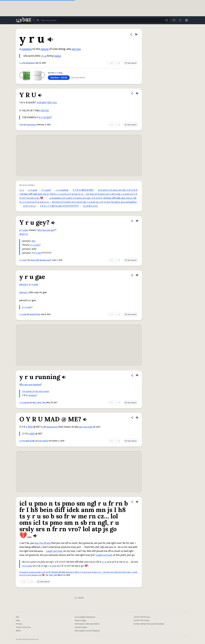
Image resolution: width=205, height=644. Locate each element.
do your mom (42, 391)
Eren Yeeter (43, 441)
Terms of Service (23, 627)
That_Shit (53, 575)
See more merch (78, 78)
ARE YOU (52, 103)
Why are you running (30, 385)
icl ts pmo (27, 566)
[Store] (174, 20)
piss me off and (43, 543)
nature (44, 49)
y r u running (62, 190)
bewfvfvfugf (35, 314)
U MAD (29, 427)
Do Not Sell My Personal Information (149, 624)
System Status (81, 627)
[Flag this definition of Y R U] (137, 93)
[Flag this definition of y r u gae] (137, 275)
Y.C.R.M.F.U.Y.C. (91, 206)
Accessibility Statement (85, 617)
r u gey (25, 230)
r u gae (34, 284)
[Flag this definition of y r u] (136, 34)
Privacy (19, 624)
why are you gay (46, 230)
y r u (21, 63)
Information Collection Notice (87, 624)
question (27, 49)
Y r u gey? (46, 190)
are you (76, 49)
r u (45, 56)
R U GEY (38, 253)
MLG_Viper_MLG (39, 403)
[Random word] (166, 20)
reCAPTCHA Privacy (142, 617)
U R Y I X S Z (29, 206)
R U (41, 117)
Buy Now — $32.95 (59, 78)
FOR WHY (42, 103)
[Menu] (186, 20)
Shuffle (79, 598)
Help (18, 620)
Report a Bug (80, 620)
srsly (54, 566)
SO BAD (47, 117)
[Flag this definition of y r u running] (137, 375)
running (32, 395)
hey (34, 241)
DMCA (18, 631)
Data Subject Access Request (87, 631)
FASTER (45, 111)
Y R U (21, 125)
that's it (24, 234)
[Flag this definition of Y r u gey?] (137, 221)
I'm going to (28, 391)
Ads (18, 617)
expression (52, 427)
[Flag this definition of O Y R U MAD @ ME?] (137, 418)
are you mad (86, 427)
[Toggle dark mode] (180, 20)
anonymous (31, 125)
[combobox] (102, 20)
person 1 (24, 284)
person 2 (24, 292)
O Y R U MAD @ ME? (83, 190)
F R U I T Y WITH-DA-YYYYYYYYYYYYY (59, 206)
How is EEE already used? (41, 260)
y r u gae (33, 190)
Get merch (131, 63)
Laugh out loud (54, 551)
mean (58, 56)
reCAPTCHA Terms (142, 620)
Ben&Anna (30, 63)
